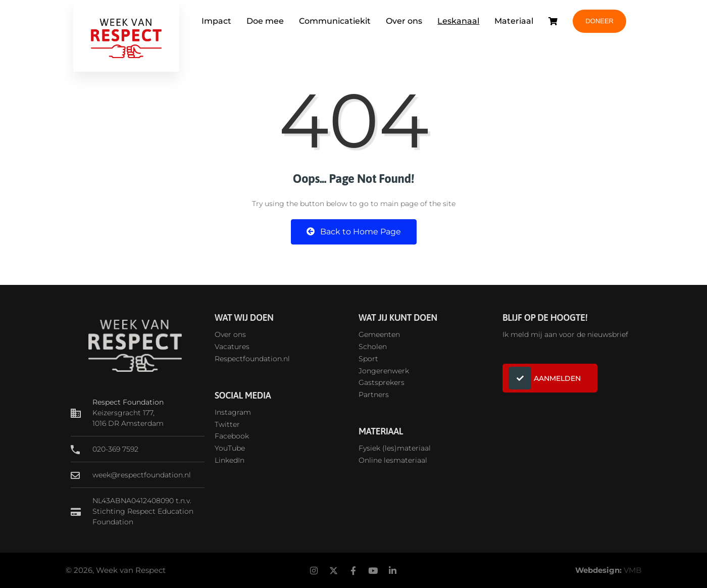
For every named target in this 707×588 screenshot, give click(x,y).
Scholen (373, 347)
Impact (216, 21)
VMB (633, 570)
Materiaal (514, 21)
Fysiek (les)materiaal (395, 448)
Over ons (404, 21)
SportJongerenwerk (384, 365)
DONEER (599, 21)
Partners (374, 395)
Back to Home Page (354, 232)
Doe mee (265, 21)
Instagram (233, 412)
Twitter (227, 424)
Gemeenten (379, 334)
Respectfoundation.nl (252, 359)
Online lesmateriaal (393, 460)
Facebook (232, 436)
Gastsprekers (382, 382)
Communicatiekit (335, 21)
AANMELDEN (545, 378)
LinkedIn (230, 460)
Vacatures (232, 347)
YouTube (230, 448)
